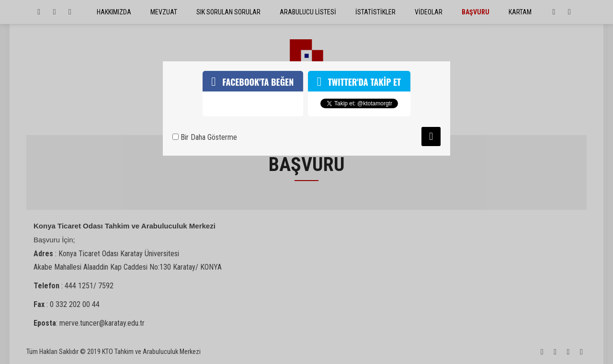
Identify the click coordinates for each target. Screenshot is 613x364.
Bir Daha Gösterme (205, 137)
